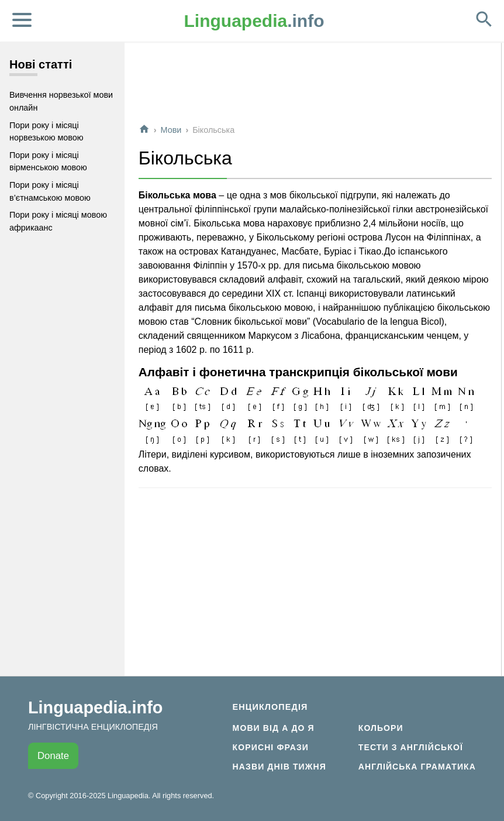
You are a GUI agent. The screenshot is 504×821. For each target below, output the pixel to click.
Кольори (381, 728)
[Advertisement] (315, 87)
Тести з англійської (411, 747)
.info (254, 21)
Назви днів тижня (279, 767)
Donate (53, 756)
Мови (171, 130)
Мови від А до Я (274, 728)
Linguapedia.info (95, 707)
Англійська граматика (417, 767)
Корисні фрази (271, 747)
